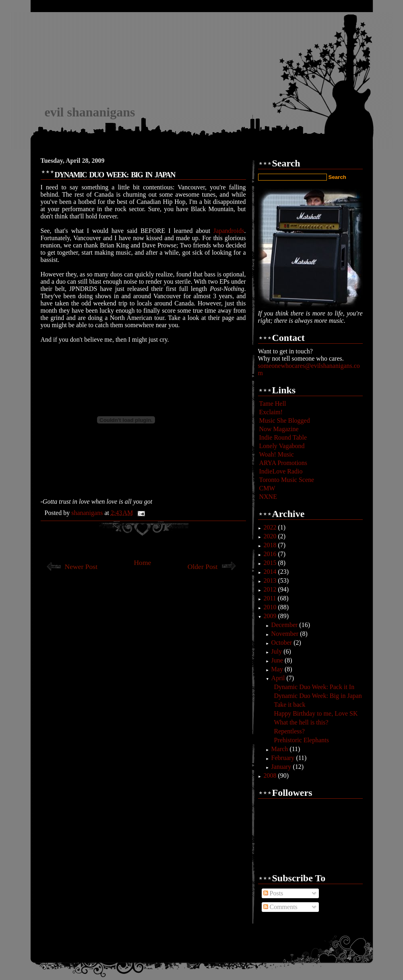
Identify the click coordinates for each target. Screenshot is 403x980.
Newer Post (81, 567)
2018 (271, 545)
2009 (271, 616)
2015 (271, 563)
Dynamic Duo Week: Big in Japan (318, 696)
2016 (271, 554)
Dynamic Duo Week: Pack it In (314, 687)
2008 (271, 775)
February (284, 758)
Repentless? (289, 731)
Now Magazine (279, 429)
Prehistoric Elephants (301, 740)
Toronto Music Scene (287, 480)
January (282, 767)
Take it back (289, 705)
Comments (280, 907)
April (279, 678)
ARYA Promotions (283, 463)
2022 (271, 527)
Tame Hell (273, 404)
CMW (267, 488)
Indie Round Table (283, 437)
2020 (271, 536)
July (278, 651)
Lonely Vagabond (282, 446)
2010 (271, 607)
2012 (271, 589)
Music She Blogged (285, 420)
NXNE (268, 497)
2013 (271, 580)
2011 (270, 598)
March (281, 749)
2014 (271, 572)
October (283, 643)
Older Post (203, 567)
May (278, 669)
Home (142, 563)
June (278, 660)
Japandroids (229, 231)
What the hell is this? (301, 722)
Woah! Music (277, 454)
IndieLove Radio (281, 471)
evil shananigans (90, 112)
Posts (273, 893)
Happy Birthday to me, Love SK (316, 713)
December (285, 625)
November (286, 634)
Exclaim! (271, 412)
